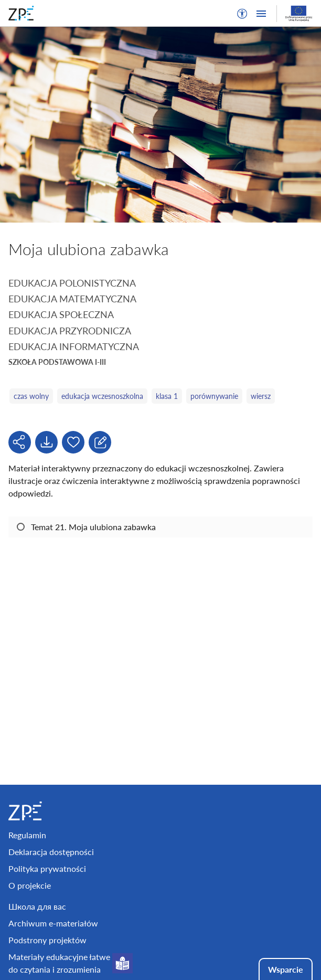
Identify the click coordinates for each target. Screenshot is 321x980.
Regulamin (27, 835)
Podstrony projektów (47, 940)
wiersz (261, 396)
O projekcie (30, 885)
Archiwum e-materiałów (53, 923)
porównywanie (214, 396)
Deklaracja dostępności (51, 852)
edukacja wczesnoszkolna (102, 396)
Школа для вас (37, 906)
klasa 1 (167, 396)
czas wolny (31, 396)
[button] (242, 14)
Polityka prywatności (47, 868)
